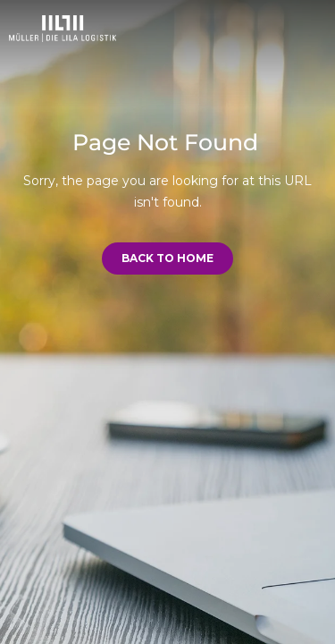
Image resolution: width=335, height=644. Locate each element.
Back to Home (167, 258)
